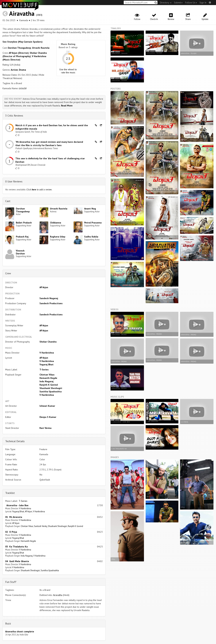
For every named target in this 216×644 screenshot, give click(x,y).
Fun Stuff (11, 582)
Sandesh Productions (51, 303)
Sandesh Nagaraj (49, 298)
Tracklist (10, 493)
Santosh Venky (40, 526)
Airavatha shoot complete (20, 632)
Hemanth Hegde (48, 378)
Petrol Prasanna (93, 223)
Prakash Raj (22, 237)
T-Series (44, 370)
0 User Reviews (14, 181)
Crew (8, 273)
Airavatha (22, 13)
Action (14, 70)
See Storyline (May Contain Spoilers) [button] (23, 42)
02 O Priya (11, 532)
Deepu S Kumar (48, 417)
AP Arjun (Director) (19, 53)
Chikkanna (56, 223)
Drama (22, 70)
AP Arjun (44, 287)
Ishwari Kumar (47, 406)
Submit (178, 3)
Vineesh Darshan (20, 252)
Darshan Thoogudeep (19, 48)
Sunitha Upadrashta (51, 392)
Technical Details (15, 441)
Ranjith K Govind (49, 385)
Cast (8, 201)
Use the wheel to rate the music (68, 71)
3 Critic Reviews (14, 116)
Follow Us (191, 3)
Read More (67, 106)
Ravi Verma (45, 428)
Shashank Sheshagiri (51, 388)
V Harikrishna (47, 353)
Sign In (203, 3)
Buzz (8, 623)
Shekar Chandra (48, 342)
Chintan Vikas (47, 375)
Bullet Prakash (24, 223)
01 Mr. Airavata (14, 517)
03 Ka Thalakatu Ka (16, 547)
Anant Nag (90, 209)
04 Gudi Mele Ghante (17, 561)
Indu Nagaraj (46, 381)
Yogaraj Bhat (46, 364)
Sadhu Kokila (91, 237)
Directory (166, 3)
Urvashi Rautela (41, 48)
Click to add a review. (39, 190)
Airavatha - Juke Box (17, 505)
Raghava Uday (58, 237)
